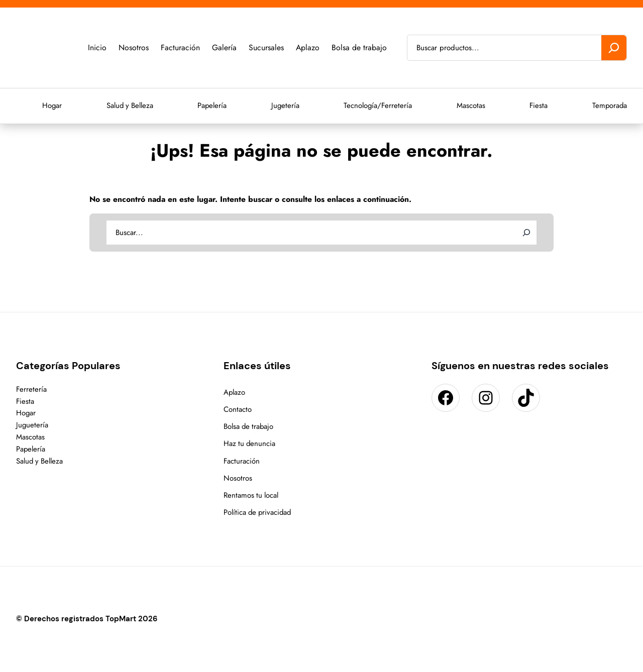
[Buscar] (614, 48)
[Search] (526, 233)
